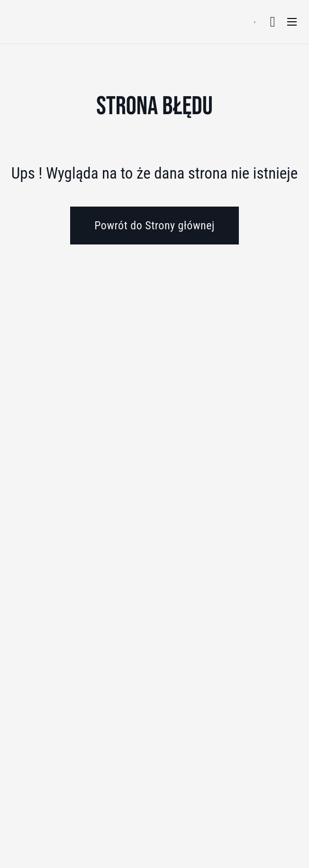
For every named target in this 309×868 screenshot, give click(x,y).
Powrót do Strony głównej (154, 226)
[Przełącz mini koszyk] (273, 22)
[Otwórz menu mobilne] (292, 22)
